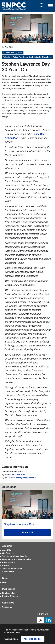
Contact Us (7, 607)
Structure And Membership (15, 556)
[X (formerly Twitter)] (41, 620)
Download (27, 533)
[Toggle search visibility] (42, 6)
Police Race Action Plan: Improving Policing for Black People (28, 57)
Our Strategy (8, 553)
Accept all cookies (33, 639)
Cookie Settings (11, 639)
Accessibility (8, 572)
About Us (6, 550)
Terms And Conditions (12, 569)
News (5, 582)
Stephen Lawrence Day (19, 525)
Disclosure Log (9, 593)
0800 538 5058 (18, 475)
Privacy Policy (9, 563)
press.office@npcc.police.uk (23, 478)
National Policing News (13, 53)
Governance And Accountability (17, 559)
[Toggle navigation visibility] (51, 6)
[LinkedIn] (49, 620)
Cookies (6, 566)
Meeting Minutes (10, 596)
